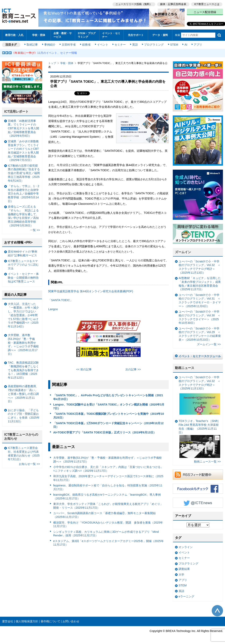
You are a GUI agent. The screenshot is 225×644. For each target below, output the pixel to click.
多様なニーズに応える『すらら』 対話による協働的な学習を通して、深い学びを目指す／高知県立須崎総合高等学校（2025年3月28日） (23, 216)
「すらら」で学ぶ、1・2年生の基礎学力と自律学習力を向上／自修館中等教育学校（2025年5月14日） (24, 194)
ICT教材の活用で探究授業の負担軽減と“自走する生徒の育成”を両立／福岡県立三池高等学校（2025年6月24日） (24, 173)
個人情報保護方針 (27, 621)
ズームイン (183, 252)
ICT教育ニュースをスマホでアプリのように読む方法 (23, 265)
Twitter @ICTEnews (198, 503)
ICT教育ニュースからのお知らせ (21, 437)
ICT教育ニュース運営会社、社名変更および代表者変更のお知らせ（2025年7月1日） (24, 453)
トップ (52, 63)
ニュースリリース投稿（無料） (134, 4)
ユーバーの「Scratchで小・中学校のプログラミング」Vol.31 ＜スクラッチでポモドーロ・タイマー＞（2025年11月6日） (200, 301)
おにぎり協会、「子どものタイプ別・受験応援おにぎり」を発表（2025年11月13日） (24, 416)
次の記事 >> (133, 369)
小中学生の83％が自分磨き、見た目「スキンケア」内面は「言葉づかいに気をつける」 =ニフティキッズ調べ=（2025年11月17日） (108, 469)
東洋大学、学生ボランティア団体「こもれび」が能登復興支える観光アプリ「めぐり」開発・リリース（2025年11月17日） (108, 506)
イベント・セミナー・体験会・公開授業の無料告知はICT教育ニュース (23, 278)
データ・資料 (160, 35)
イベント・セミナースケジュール (200, 356)
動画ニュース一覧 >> (207, 462)
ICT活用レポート (16, 112)
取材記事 (32, 45)
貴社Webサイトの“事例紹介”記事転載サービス (22, 253)
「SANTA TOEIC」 (60, 300)
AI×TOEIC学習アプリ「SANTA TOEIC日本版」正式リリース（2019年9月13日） (105, 432)
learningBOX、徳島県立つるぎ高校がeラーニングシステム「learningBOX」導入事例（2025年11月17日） (107, 497)
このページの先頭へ (217, 611)
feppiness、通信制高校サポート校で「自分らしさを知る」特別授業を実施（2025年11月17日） (108, 487)
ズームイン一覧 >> (209, 344)
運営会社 (8, 621)
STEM (174, 45)
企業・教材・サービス (63, 35)
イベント (103, 45)
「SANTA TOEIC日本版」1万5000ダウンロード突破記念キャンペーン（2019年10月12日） (108, 425)
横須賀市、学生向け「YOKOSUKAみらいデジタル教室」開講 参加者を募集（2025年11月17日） (108, 524)
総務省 (86, 45)
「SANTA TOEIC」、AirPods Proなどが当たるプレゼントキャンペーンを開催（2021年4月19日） (108, 397)
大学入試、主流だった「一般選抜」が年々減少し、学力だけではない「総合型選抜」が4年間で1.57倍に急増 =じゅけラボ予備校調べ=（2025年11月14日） (23, 315)
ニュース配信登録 (205, 12)
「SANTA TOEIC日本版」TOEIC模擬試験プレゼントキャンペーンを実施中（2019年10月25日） (109, 416)
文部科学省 (69, 45)
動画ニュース (185, 368)
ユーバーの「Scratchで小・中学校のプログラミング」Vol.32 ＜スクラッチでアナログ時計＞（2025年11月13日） (199, 267)
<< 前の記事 (84, 369)
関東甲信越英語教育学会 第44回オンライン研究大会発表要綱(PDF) (91, 291)
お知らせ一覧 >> (29, 464)
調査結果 (184, 569)
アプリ (198, 45)
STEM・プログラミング (87, 35)
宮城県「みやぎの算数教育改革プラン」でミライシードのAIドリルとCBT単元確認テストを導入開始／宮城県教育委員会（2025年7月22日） (23, 151)
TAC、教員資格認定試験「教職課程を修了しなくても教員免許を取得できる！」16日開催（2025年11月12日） (23, 370)
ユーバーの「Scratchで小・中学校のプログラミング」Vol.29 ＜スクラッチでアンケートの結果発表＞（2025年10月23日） (200, 334)
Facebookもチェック (198, 489)
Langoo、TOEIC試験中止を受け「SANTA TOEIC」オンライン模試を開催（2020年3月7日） (109, 406)
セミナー (120, 45)
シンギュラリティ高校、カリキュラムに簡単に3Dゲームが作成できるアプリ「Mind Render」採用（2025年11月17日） (106, 534)
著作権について (50, 621)
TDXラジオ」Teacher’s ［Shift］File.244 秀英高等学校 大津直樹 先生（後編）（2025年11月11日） (199, 439)
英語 (135, 45)
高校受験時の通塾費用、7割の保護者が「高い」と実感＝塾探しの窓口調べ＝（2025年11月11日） (23, 394)
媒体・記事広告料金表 (173, 4)
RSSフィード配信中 (198, 475)
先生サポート (136, 35)
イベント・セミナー (111, 35)
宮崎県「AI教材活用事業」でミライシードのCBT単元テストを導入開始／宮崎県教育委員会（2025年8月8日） (23, 128)
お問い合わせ (71, 621)
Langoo (53, 309)
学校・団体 (39, 35)
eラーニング (186, 596)
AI (186, 45)
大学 (181, 575)
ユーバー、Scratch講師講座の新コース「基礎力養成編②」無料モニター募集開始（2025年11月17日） (105, 515)
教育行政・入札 (14, 35)
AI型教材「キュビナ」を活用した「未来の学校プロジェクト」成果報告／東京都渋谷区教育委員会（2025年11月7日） (200, 284)
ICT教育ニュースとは (207, 4)
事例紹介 (50, 45)
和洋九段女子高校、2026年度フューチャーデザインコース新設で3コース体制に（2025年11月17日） (108, 478)
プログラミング (154, 45)
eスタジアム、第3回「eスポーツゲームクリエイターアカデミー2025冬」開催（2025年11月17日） (108, 543)
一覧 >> (35, 230)
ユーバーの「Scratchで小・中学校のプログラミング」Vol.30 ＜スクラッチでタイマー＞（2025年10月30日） (199, 317)
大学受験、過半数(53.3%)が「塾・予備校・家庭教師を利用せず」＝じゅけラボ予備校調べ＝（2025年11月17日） (107, 460)
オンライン (186, 547)
